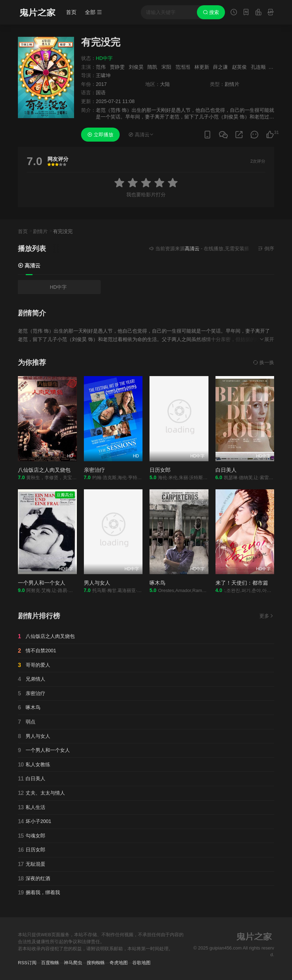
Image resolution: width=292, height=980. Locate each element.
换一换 (264, 362)
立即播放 (100, 135)
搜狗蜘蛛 (96, 963)
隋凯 (152, 67)
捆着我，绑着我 (39, 893)
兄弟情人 (32, 679)
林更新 (202, 67)
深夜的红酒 (34, 879)
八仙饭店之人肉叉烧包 (44, 470)
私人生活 (32, 808)
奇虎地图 (119, 963)
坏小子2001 (35, 822)
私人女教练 (34, 765)
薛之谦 (220, 67)
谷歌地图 (141, 963)
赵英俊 (239, 67)
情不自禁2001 (37, 651)
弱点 (27, 722)
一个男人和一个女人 (42, 583)
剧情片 (40, 231)
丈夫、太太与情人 (41, 793)
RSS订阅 (27, 963)
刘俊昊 (136, 67)
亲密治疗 (94, 470)
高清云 (29, 266)
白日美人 (226, 470)
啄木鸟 (157, 583)
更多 (267, 616)
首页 (71, 12)
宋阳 (166, 67)
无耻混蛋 (32, 864)
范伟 (101, 67)
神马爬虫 (73, 963)
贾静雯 (117, 67)
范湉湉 (183, 67)
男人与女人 (97, 583)
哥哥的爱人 (34, 665)
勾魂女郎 (32, 836)
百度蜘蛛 (50, 963)
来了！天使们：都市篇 (242, 583)
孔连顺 (258, 67)
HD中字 (58, 287)
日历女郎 (160, 470)
